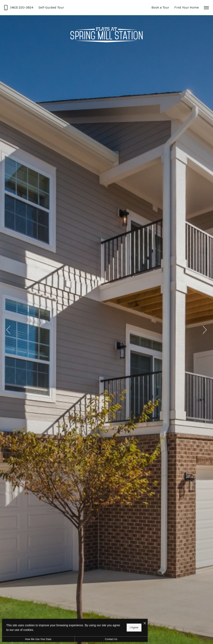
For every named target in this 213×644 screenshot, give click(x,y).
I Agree (134, 627)
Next (205, 330)
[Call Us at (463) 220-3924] (19, 8)
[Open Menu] (206, 8)
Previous (8, 330)
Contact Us (111, 639)
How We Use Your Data (38, 639)
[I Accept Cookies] (145, 623)
